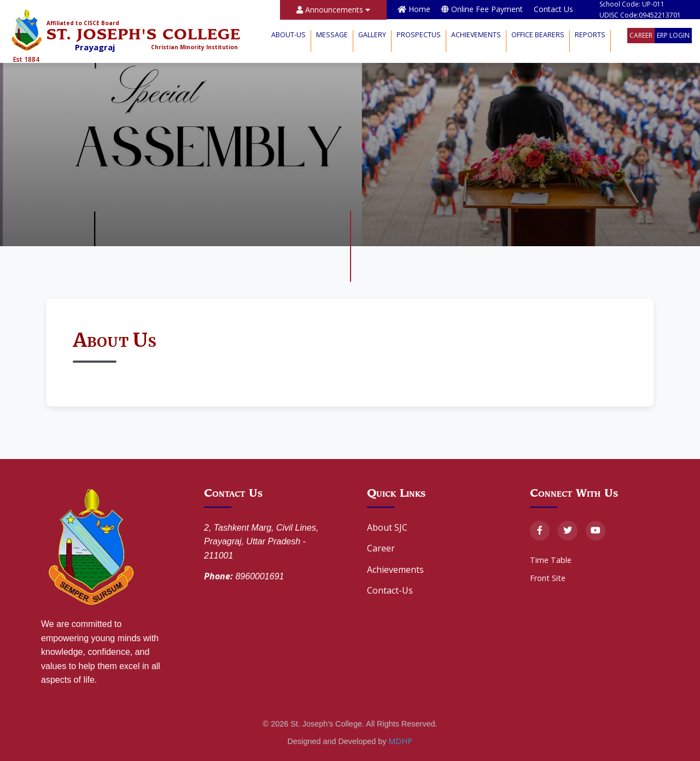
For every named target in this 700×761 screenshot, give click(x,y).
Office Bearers (538, 35)
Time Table (551, 560)
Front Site (548, 578)
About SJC (387, 527)
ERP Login (673, 35)
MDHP (400, 741)
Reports (590, 35)
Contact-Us (390, 590)
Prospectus (419, 35)
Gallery (372, 35)
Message (332, 35)
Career (641, 35)
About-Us (288, 35)
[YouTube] (596, 531)
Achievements (476, 35)
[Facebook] (540, 531)
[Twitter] (568, 531)
